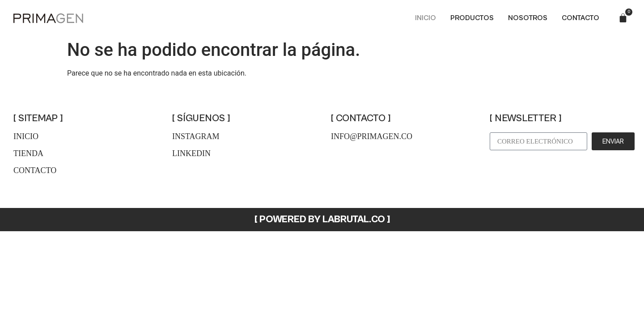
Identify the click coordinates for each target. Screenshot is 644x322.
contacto (35, 170)
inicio (26, 136)
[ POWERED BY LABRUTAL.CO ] (322, 219)
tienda (28, 153)
